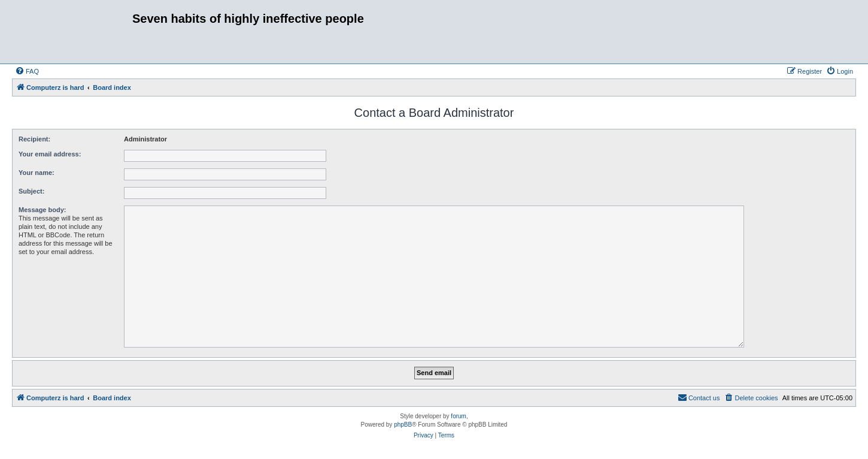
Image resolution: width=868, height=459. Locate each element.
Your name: (37, 173)
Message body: (42, 210)
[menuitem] (27, 71)
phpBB (403, 425)
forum (459, 416)
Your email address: (50, 154)
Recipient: (34, 139)
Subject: (31, 191)
